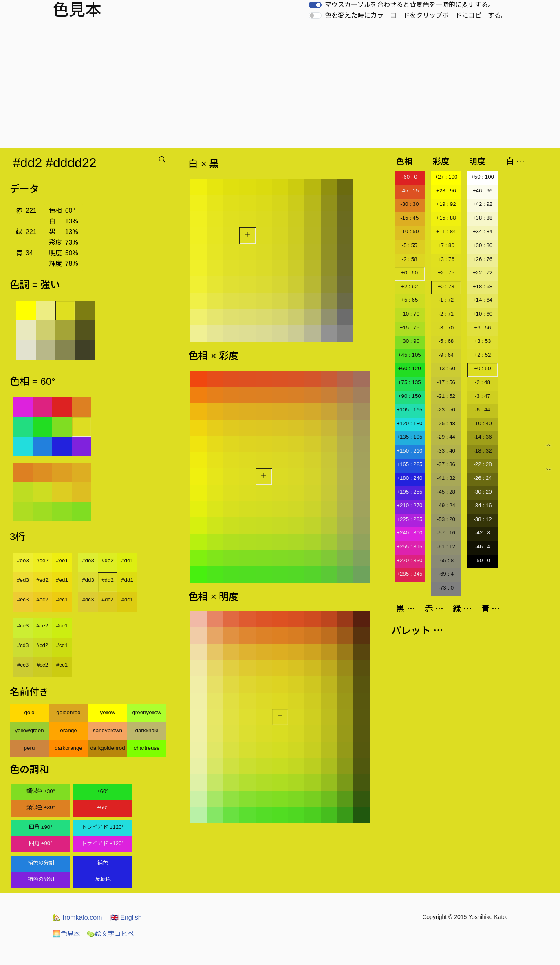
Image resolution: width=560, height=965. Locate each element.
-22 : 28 (482, 464)
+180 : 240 (409, 478)
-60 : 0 (410, 177)
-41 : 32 (446, 478)
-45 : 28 (446, 492)
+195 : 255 (409, 492)
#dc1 (127, 600)
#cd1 (62, 645)
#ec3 (23, 600)
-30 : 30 (409, 204)
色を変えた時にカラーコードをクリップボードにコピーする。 (416, 15)
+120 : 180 (409, 423)
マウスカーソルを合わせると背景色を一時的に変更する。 (410, 5)
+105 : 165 (409, 410)
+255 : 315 (409, 547)
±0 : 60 (409, 273)
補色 (103, 863)
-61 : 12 (446, 547)
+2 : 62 (409, 286)
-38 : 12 (482, 519)
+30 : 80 (483, 245)
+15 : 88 (446, 218)
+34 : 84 (483, 231)
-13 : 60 (446, 368)
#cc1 (62, 665)
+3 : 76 (446, 259)
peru (30, 748)
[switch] (315, 5)
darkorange (68, 748)
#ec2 (43, 600)
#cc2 (42, 665)
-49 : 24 (446, 505)
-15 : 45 (409, 218)
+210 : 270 (409, 505)
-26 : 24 (482, 478)
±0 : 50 (483, 368)
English (126, 918)
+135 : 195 (409, 437)
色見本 (66, 934)
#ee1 (62, 560)
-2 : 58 (410, 259)
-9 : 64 (446, 355)
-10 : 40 (482, 423)
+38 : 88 (483, 218)
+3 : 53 (482, 341)
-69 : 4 (446, 574)
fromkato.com (77, 918)
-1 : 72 (446, 300)
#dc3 (88, 600)
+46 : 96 (483, 191)
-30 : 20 (482, 492)
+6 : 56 (482, 328)
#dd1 (127, 580)
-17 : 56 (446, 382)
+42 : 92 (483, 204)
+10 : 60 (483, 314)
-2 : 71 (446, 314)
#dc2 (108, 600)
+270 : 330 (409, 560)
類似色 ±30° (41, 791)
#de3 (88, 560)
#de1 (127, 560)
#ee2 (42, 560)
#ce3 (23, 626)
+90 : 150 (410, 396)
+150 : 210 (409, 451)
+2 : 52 (482, 355)
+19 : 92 (446, 204)
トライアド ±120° (103, 827)
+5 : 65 (409, 300)
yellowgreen (29, 730)
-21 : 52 (446, 396)
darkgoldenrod (107, 748)
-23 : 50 (446, 410)
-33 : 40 (446, 451)
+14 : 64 (483, 300)
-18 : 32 (482, 451)
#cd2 (43, 645)
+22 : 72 (483, 273)
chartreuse (147, 748)
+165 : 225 (409, 464)
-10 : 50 (409, 231)
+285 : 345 (409, 574)
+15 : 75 (410, 328)
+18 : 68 (483, 286)
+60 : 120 (410, 368)
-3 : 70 (446, 328)
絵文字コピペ (110, 934)
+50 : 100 (483, 177)
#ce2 (43, 626)
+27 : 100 (446, 177)
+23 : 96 (446, 191)
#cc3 (23, 665)
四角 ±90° (41, 827)
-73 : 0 (446, 588)
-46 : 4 (483, 547)
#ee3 (23, 560)
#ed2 (42, 580)
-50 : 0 (483, 560)
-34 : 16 (482, 505)
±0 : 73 (446, 286)
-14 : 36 (482, 437)
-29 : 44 (446, 437)
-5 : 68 (446, 341)
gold (29, 712)
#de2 (108, 560)
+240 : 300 (409, 533)
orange (68, 730)
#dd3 (88, 580)
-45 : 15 (409, 191)
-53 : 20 (446, 519)
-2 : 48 (483, 382)
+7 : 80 (446, 245)
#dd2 (108, 580)
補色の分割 (41, 863)
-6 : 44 (483, 410)
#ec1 (62, 600)
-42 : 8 (483, 533)
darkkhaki (147, 730)
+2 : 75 (446, 273)
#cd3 (23, 645)
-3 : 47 (483, 396)
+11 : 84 (446, 231)
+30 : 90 (410, 341)
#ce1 (62, 626)
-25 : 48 (446, 423)
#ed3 (23, 580)
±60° (103, 791)
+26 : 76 (483, 259)
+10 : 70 (410, 314)
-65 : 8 (446, 560)
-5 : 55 (410, 245)
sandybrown (108, 730)
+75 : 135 (410, 382)
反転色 (103, 879)
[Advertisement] (280, 87)
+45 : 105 (410, 355)
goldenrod (68, 712)
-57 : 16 (446, 533)
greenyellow (147, 712)
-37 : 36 (446, 464)
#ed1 (62, 580)
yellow (107, 712)
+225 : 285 (409, 519)
